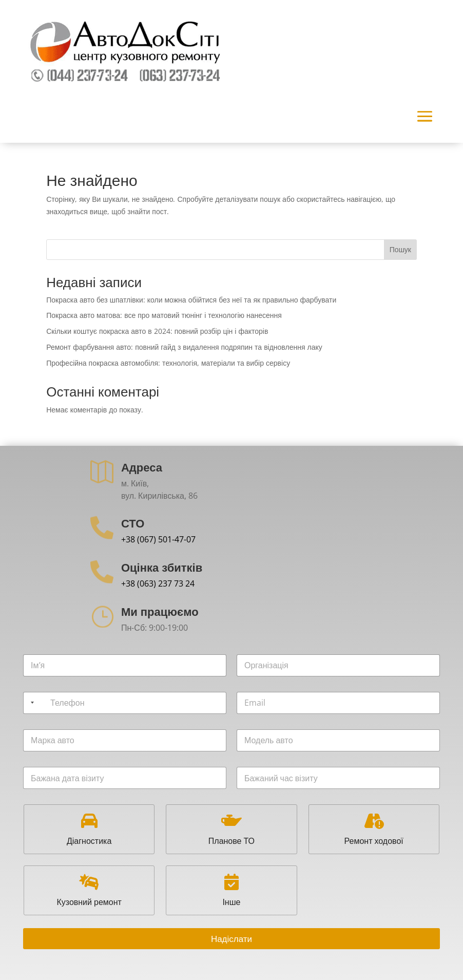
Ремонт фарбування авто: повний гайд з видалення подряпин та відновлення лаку (184, 347)
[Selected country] (30, 703)
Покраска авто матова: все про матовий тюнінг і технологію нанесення (164, 315)
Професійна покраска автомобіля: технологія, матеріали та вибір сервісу (168, 363)
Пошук (400, 249)
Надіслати (231, 939)
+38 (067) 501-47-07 (158, 539)
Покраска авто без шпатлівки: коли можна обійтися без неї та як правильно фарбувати (191, 300)
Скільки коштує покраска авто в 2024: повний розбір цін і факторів (157, 331)
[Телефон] (125, 703)
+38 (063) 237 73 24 (158, 583)
